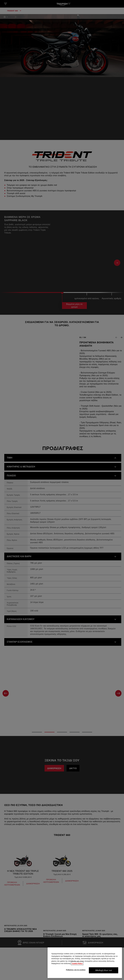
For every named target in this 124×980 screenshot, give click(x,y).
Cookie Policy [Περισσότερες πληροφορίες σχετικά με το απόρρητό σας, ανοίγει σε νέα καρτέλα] (77, 976)
